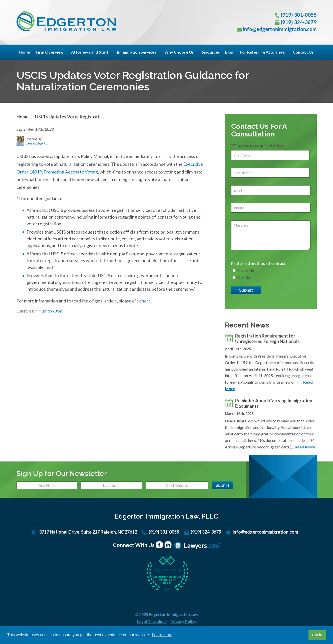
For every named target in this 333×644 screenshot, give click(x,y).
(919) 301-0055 (299, 15)
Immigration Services (137, 52)
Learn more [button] (162, 635)
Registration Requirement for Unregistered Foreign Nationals (267, 339)
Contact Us (303, 52)
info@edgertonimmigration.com (280, 29)
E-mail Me (246, 270)
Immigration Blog (48, 311)
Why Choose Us (179, 52)
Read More (305, 447)
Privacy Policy (183, 621)
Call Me (244, 277)
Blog (229, 52)
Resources (210, 52)
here (146, 301)
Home (24, 52)
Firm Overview (50, 52)
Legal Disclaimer (152, 621)
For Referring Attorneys (263, 52)
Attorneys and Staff (90, 52)
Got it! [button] (317, 635)
